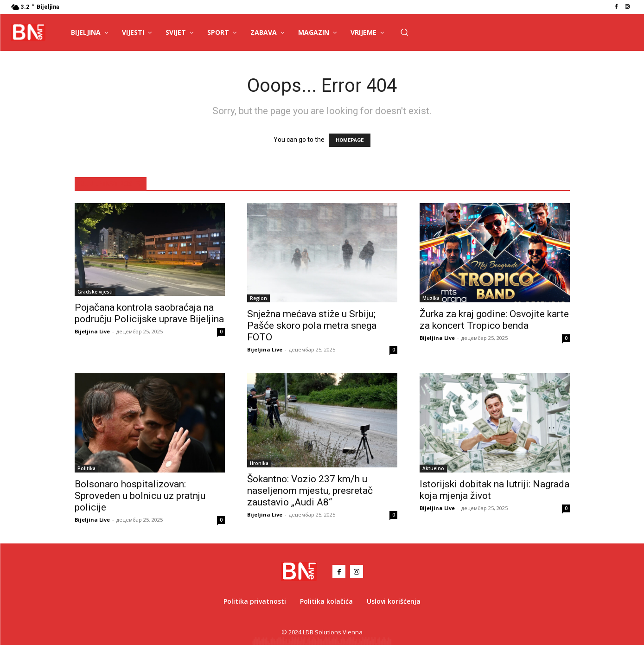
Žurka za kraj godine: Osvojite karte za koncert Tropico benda (494, 320)
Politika (86, 468)
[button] (404, 32)
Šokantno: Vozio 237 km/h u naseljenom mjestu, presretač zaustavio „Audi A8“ (310, 491)
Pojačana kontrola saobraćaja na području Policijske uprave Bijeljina (149, 313)
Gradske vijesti (95, 292)
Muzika (431, 298)
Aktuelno (433, 468)
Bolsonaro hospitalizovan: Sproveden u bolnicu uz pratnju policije (140, 496)
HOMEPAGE (350, 140)
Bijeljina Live (92, 331)
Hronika (259, 463)
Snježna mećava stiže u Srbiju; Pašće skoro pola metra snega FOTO (312, 326)
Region (258, 298)
